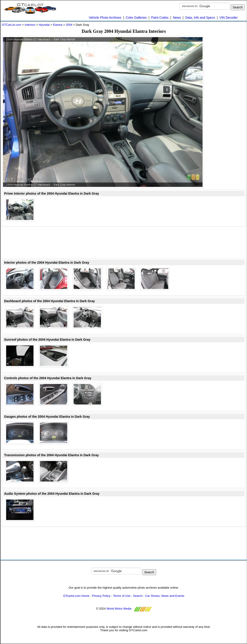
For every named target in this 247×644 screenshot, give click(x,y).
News (177, 18)
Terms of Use (122, 596)
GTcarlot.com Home (76, 596)
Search (138, 596)
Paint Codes (160, 18)
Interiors (30, 25)
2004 (69, 25)
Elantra (58, 25)
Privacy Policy (101, 596)
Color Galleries (136, 18)
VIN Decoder (229, 18)
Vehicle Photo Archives (105, 18)
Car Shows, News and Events (165, 596)
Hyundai (44, 25)
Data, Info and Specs (200, 18)
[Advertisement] (124, 243)
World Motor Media (119, 609)
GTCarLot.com (12, 25)
